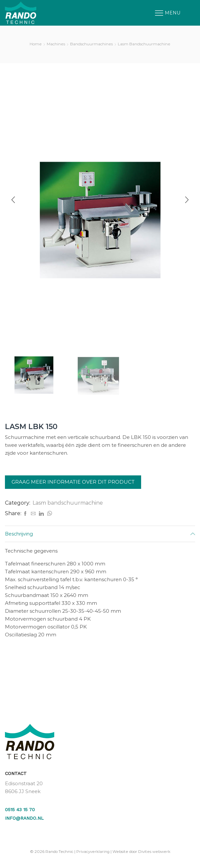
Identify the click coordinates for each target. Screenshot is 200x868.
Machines (56, 44)
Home (36, 44)
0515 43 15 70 (20, 810)
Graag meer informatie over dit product (73, 482)
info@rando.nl (24, 818)
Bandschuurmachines (91, 44)
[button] (13, 200)
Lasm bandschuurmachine (144, 44)
